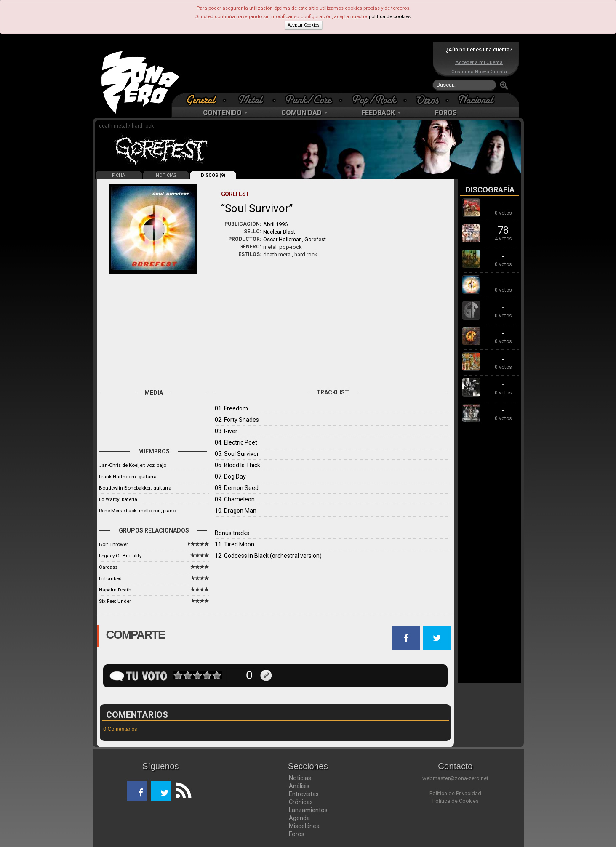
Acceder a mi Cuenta (479, 62)
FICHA (119, 175)
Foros (297, 834)
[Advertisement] (306, 67)
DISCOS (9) (213, 175)
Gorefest (315, 239)
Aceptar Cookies (304, 25)
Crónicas (301, 802)
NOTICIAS (166, 175)
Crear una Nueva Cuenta (479, 72)
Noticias (300, 778)
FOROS (446, 113)
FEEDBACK (381, 113)
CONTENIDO (225, 113)
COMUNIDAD (304, 113)
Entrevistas (304, 794)
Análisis (299, 786)
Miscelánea (304, 826)
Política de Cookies (456, 801)
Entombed (110, 578)
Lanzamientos (308, 810)
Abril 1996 (275, 224)
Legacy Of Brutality (120, 556)
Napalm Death (115, 590)
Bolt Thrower (113, 544)
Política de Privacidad (455, 793)
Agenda (299, 818)
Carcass (108, 567)
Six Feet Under (115, 601)
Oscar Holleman (283, 239)
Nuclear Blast (279, 232)
